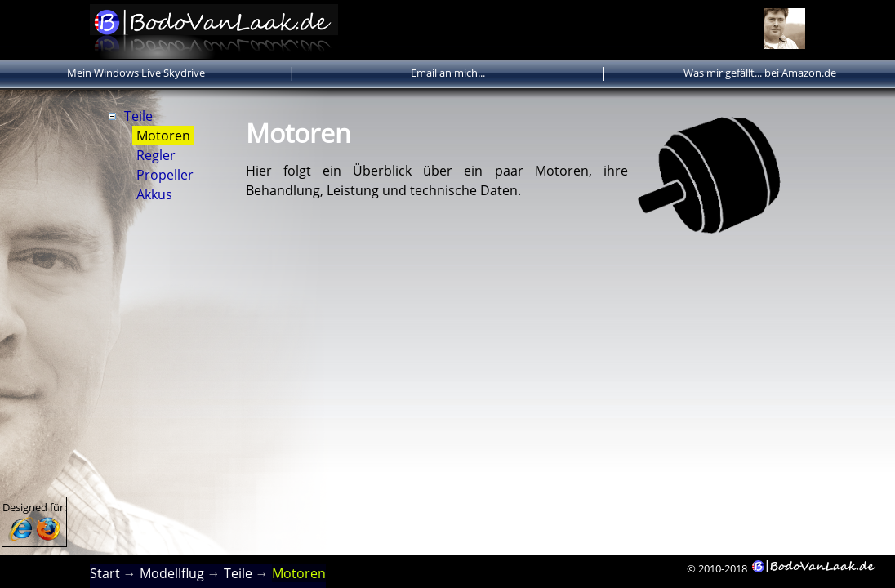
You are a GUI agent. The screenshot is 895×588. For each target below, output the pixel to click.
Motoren (163, 136)
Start (105, 573)
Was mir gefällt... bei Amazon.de (760, 73)
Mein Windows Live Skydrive (136, 73)
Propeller (165, 175)
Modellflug (172, 573)
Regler (156, 155)
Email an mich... (448, 73)
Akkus (154, 194)
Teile (138, 116)
